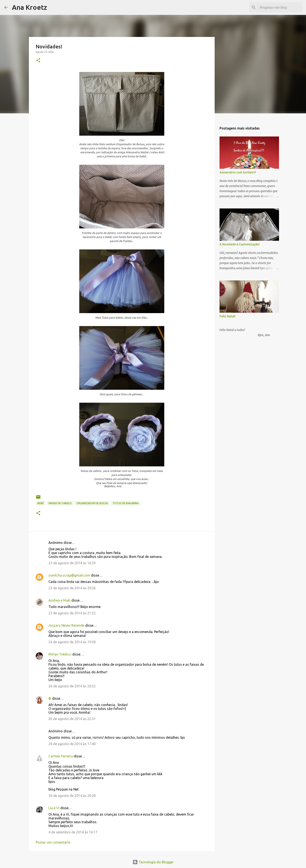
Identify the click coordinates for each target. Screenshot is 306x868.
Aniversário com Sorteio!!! (238, 172)
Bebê (41, 503)
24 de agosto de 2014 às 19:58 (72, 642)
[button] (38, 61)
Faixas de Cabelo (60, 503)
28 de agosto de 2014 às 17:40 (72, 744)
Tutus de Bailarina (126, 503)
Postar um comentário (53, 842)
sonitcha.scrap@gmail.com (69, 575)
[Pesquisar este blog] (280, 7)
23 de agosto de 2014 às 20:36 (72, 588)
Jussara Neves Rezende (66, 625)
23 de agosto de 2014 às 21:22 (72, 613)
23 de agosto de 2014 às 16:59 (72, 563)
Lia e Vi (54, 808)
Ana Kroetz (29, 7)
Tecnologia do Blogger (153, 862)
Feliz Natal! (227, 316)
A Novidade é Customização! (240, 244)
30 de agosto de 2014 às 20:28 (72, 796)
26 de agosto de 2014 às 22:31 (72, 719)
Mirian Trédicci (60, 654)
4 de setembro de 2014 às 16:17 (73, 832)
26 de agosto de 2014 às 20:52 (72, 686)
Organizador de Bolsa (92, 503)
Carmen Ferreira (61, 756)
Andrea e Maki (59, 600)
